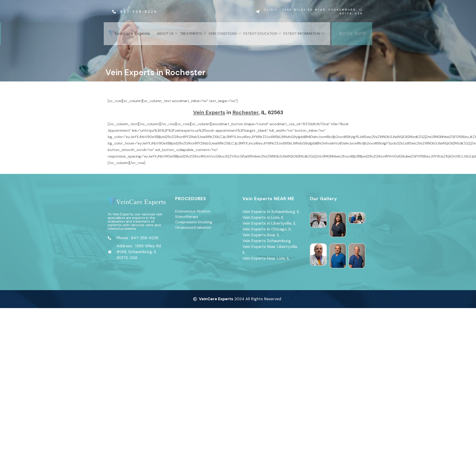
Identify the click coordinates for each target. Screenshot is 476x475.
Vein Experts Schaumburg (267, 241)
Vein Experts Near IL (261, 235)
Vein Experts (209, 112)
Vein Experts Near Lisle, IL (266, 258)
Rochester (246, 112)
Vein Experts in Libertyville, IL (269, 223)
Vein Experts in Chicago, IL (267, 229)
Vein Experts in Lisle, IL (263, 217)
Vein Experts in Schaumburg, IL (271, 212)
